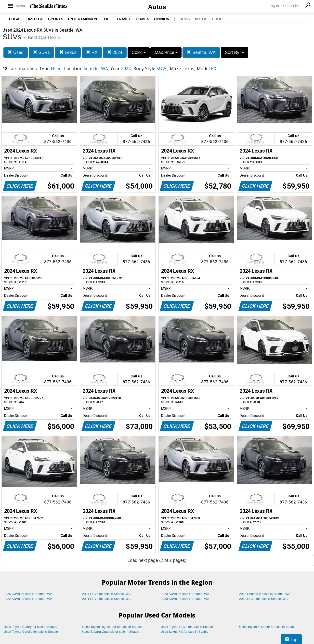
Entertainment (84, 19)
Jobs (185, 19)
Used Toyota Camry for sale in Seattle (30, 627)
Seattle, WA (201, 52)
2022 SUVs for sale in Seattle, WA (28, 599)
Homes (142, 19)
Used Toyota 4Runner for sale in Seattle (267, 627)
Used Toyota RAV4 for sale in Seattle (187, 627)
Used (16, 52)
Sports (56, 19)
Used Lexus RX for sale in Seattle (184, 632)
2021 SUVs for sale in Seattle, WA (106, 599)
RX (92, 52)
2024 (115, 52)
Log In (274, 6)
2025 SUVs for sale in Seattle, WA (28, 594)
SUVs (41, 52)
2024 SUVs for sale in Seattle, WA (106, 594)
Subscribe (291, 6)
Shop (217, 19)
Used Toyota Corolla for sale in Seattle (31, 632)
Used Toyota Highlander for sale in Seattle (112, 627)
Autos (157, 7)
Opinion (162, 19)
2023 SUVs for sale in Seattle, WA (185, 594)
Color (139, 52)
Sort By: (234, 52)
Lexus (68, 52)
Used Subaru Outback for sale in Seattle (111, 632)
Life (108, 19)
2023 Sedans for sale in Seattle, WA (265, 594)
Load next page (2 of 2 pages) (157, 560)
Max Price (166, 52)
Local (15, 19)
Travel (124, 19)
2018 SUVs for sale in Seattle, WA (263, 599)
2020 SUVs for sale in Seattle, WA (185, 599)
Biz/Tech (35, 19)
